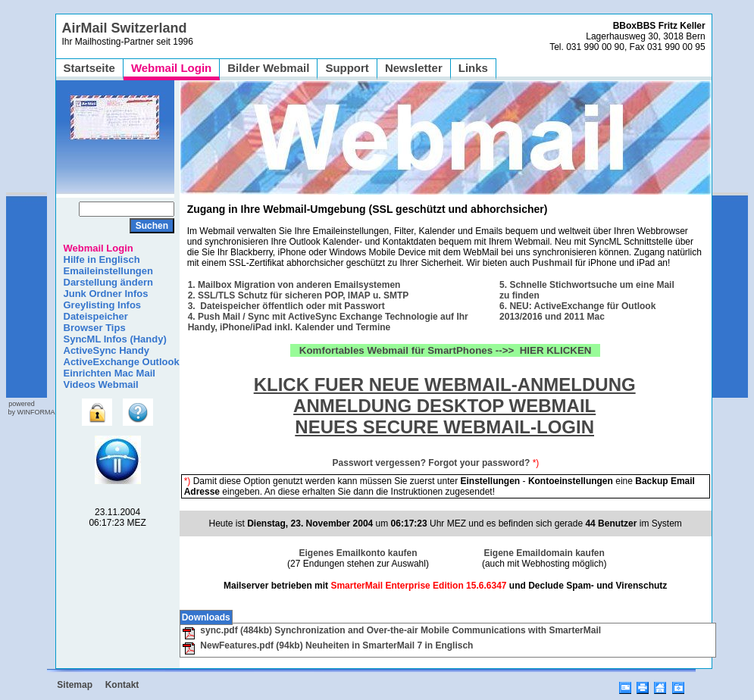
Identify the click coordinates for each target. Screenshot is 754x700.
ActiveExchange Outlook (122, 362)
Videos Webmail (101, 384)
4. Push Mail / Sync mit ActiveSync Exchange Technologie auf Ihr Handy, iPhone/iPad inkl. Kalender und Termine (328, 322)
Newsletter (414, 68)
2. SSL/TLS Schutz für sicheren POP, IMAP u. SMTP (299, 295)
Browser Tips (95, 328)
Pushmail (552, 263)
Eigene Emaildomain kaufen (544, 553)
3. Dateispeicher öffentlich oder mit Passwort (286, 306)
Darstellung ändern (108, 282)
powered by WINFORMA (31, 408)
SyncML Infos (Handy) (115, 339)
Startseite (89, 68)
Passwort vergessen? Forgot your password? (432, 463)
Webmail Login (171, 68)
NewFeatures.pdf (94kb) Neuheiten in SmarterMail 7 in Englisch (328, 645)
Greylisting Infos (103, 305)
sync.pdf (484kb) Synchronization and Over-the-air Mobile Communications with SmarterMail (391, 630)
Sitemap (75, 685)
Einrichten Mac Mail (110, 373)
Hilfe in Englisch (102, 259)
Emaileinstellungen (108, 271)
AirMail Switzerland (125, 28)
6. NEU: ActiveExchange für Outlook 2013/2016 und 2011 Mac (577, 311)
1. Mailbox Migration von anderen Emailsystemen (294, 285)
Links (473, 68)
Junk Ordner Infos (106, 294)
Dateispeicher (96, 316)
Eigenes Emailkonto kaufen (358, 553)
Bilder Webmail (268, 68)
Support (347, 68)
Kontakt (122, 685)
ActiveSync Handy (106, 350)
